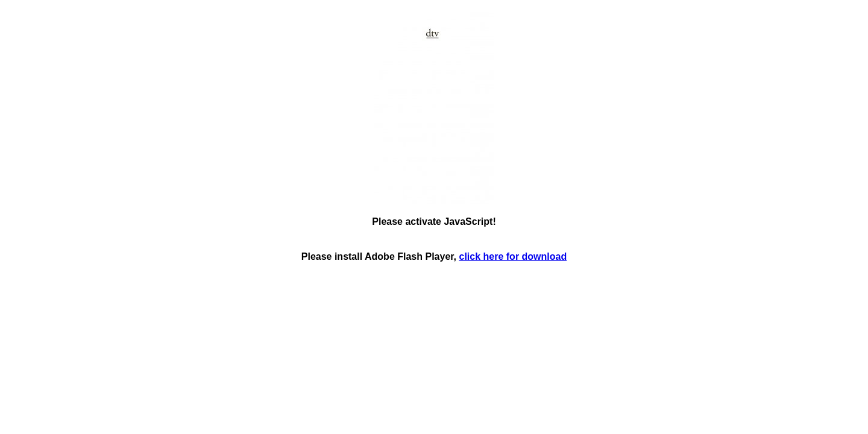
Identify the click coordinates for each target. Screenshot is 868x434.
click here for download (513, 256)
